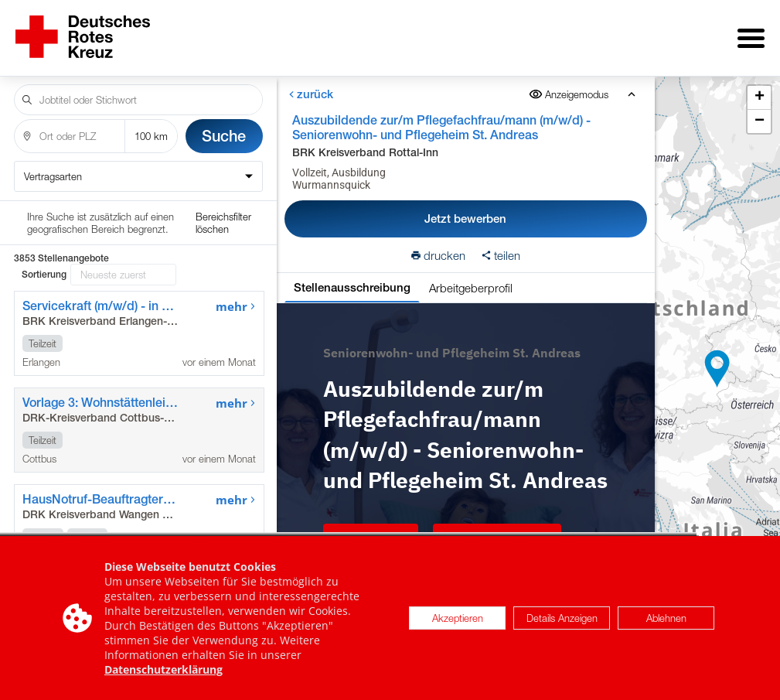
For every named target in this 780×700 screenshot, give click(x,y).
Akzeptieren (458, 621)
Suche (224, 125)
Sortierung (44, 220)
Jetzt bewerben (465, 208)
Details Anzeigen (562, 621)
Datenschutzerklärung (163, 673)
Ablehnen (666, 621)
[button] (717, 364)
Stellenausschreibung (351, 277)
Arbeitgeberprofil (470, 277)
